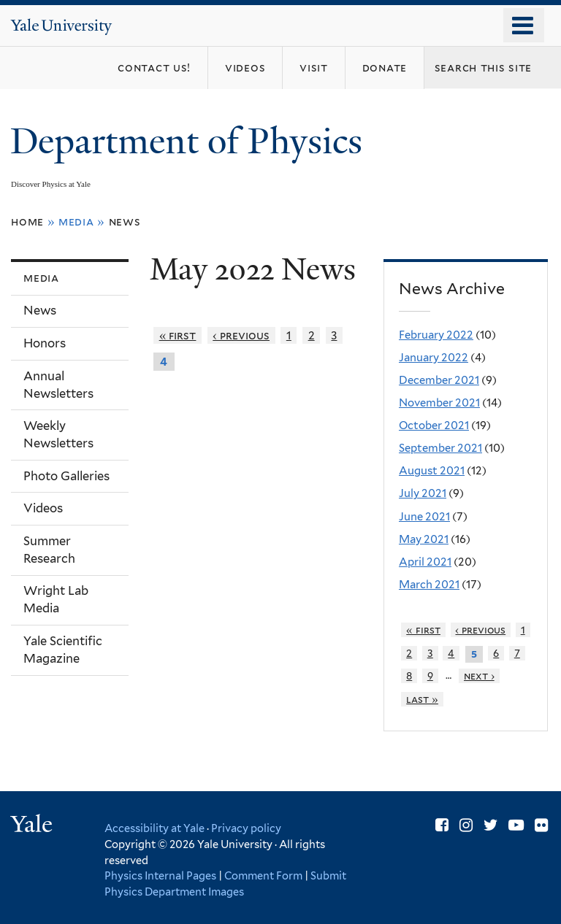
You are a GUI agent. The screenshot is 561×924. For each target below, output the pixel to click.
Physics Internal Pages (160, 875)
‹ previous (241, 335)
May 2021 (424, 539)
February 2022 (436, 335)
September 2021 (440, 448)
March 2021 (429, 585)
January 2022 (434, 358)
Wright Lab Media (56, 599)
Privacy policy (246, 828)
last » (422, 699)
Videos (43, 508)
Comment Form (263, 875)
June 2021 (424, 517)
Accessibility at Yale (154, 828)
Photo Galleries (66, 476)
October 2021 (434, 426)
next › (479, 676)
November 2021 (439, 403)
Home (27, 222)
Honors (45, 343)
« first (178, 335)
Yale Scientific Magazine (63, 650)
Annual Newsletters (58, 385)
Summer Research (49, 550)
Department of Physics (191, 141)
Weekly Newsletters (58, 434)
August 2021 (432, 471)
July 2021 (423, 493)
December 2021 (439, 380)
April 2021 (425, 562)
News (125, 222)
